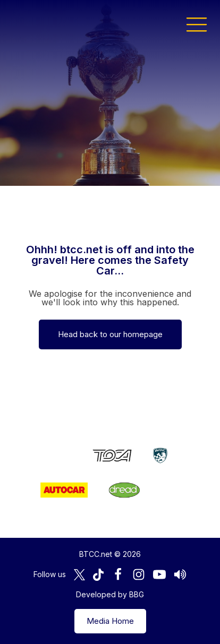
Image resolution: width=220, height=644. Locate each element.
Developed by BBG (110, 594)
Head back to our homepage (110, 334)
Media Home (110, 621)
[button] (197, 24)
